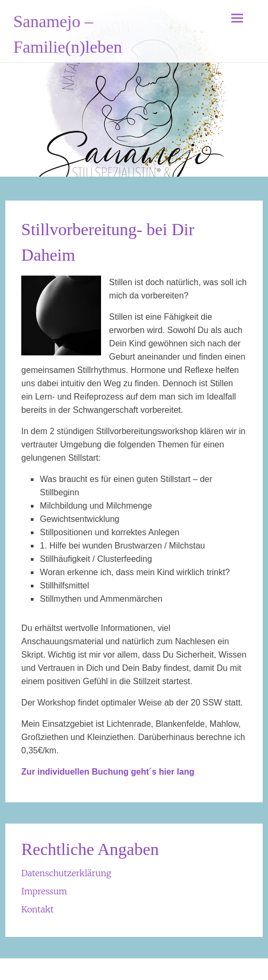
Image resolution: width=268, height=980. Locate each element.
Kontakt (37, 909)
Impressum (44, 891)
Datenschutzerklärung (66, 873)
